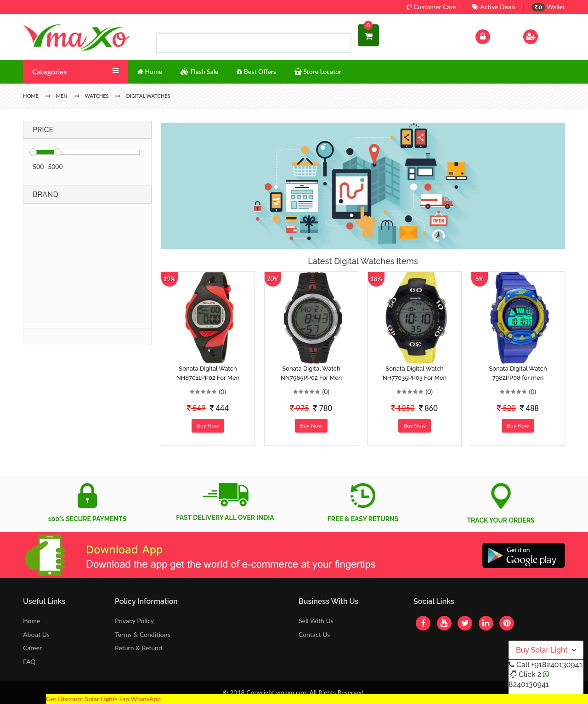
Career (32, 648)
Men (62, 96)
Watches (97, 96)
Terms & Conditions (143, 634)
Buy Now (208, 425)
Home (31, 621)
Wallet (548, 7)
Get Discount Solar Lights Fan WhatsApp (103, 699)
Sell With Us (316, 621)
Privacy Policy (134, 621)
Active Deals (494, 7)
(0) (222, 391)
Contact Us (314, 634)
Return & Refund (139, 648)
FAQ (29, 662)
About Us (36, 634)
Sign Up (542, 36)
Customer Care (432, 7)
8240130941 (529, 684)
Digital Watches (148, 96)
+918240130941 (557, 665)
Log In (492, 36)
